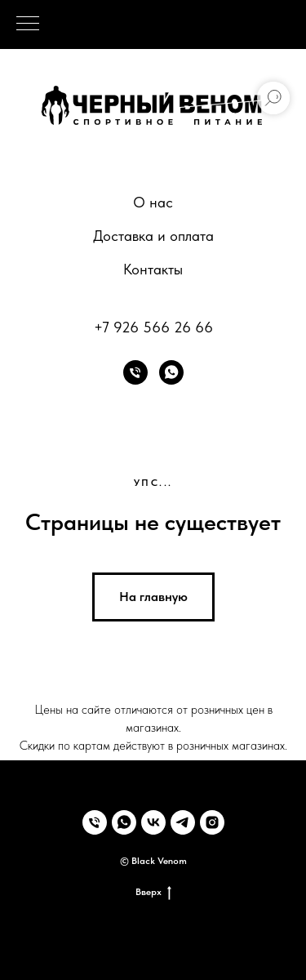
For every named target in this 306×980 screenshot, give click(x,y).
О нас (153, 202)
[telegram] (183, 822)
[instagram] (212, 822)
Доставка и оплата (153, 236)
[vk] (153, 822)
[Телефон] (135, 372)
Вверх (153, 892)
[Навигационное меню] (28, 24)
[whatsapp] (171, 372)
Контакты (153, 269)
